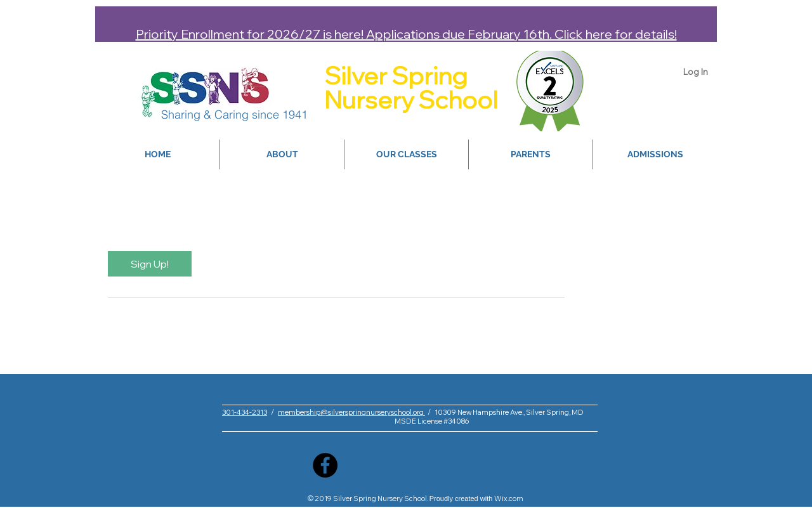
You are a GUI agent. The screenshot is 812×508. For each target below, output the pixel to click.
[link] (150, 264)
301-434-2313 (245, 412)
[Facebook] (325, 465)
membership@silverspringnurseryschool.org (351, 412)
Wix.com (509, 498)
